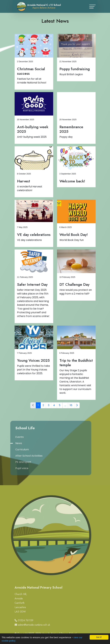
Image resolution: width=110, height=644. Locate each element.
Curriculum (11, 449)
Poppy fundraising (75, 69)
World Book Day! (74, 235)
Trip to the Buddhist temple (77, 363)
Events (8, 437)
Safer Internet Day (33, 284)
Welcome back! (73, 181)
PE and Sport (12, 462)
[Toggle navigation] (92, 6)
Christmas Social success (32, 71)
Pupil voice (11, 468)
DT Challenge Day (75, 284)
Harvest (24, 181)
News (7, 443)
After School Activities (18, 456)
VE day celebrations (35, 235)
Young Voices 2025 (34, 360)
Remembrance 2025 (72, 129)
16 (72, 405)
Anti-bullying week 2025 (33, 129)
